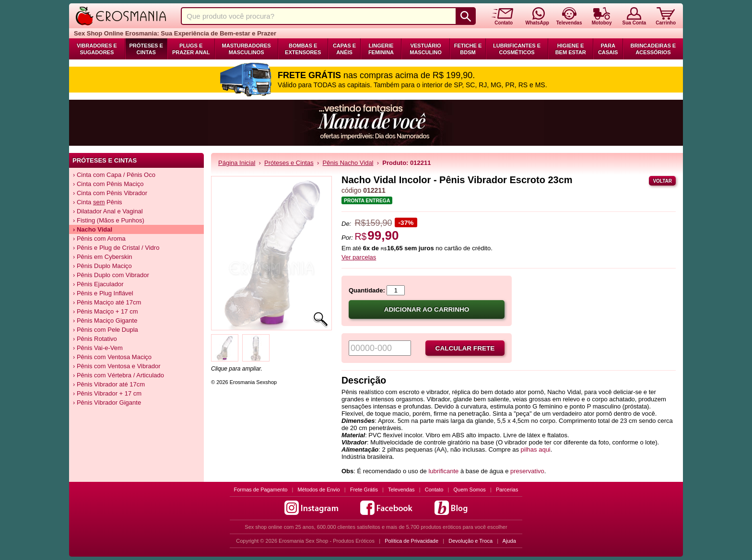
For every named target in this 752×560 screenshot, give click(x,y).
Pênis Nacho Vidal (348, 163)
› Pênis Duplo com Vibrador (111, 275)
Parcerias (507, 490)
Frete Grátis (364, 490)
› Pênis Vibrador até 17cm (109, 384)
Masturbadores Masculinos (247, 49)
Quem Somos (470, 490)
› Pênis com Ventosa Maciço (112, 357)
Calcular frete (465, 348)
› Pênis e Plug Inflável (103, 293)
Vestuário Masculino (426, 49)
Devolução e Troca (470, 541)
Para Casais (608, 49)
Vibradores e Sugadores (97, 49)
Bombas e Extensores (303, 49)
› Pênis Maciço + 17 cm (105, 311)
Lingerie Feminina (381, 49)
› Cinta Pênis (98, 202)
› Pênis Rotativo (95, 339)
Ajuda (509, 541)
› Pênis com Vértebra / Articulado (118, 375)
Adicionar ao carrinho (427, 309)
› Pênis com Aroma (99, 239)
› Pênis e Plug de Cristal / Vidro (116, 248)
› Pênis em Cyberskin (103, 257)
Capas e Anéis (344, 49)
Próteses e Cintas (146, 49)
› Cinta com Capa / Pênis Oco (114, 175)
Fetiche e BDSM (468, 49)
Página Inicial (237, 163)
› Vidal (93, 229)
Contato (434, 490)
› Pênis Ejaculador (98, 284)
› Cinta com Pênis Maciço (108, 184)
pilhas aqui (536, 449)
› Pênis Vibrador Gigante (107, 402)
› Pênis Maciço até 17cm (107, 302)
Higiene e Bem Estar (571, 49)
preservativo (527, 471)
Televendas (401, 490)
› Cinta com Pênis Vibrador (110, 193)
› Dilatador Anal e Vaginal (108, 211)
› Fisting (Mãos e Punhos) (109, 220)
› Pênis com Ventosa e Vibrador (117, 366)
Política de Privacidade (411, 541)
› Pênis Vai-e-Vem (98, 348)
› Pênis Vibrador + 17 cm (107, 393)
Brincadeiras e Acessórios (653, 49)
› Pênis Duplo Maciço (102, 266)
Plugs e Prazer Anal (191, 49)
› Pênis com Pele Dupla (106, 330)
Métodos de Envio (319, 490)
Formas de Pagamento (261, 490)
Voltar (662, 181)
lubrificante (443, 471)
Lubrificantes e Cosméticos (517, 49)
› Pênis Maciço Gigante (105, 321)
